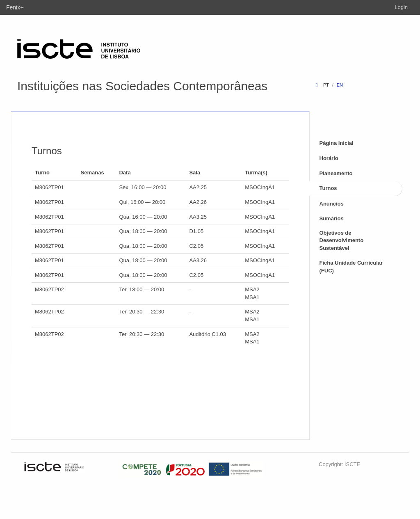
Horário (329, 158)
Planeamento (336, 173)
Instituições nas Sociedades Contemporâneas (142, 86)
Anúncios (332, 204)
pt (326, 85)
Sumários (332, 218)
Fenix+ (15, 7)
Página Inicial (337, 143)
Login (401, 7)
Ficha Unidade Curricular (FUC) (351, 267)
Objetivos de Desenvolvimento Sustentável (342, 240)
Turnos (328, 188)
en (340, 85)
